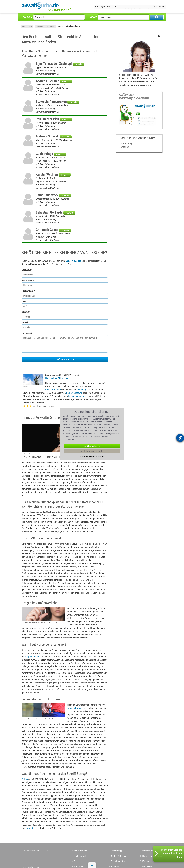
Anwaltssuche (27, 26)
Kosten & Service (119, 856)
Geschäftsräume (53, 390)
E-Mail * (26, 322)
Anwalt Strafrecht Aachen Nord (70, 26)
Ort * (24, 301)
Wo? (93, 17)
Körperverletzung (74, 393)
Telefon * (26, 312)
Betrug (25, 779)
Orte (114, 7)
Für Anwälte (158, 7)
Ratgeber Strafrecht (58, 378)
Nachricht (27, 333)
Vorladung (82, 390)
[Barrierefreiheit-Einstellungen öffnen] (180, 438)
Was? (28, 17)
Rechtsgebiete (103, 7)
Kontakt (79, 64)
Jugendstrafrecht (75, 708)
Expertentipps (126, 7)
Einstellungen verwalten (92, 451)
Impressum (148, 851)
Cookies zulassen (92, 446)
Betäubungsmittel (77, 396)
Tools (139, 7)
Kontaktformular (139, 82)
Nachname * (28, 280)
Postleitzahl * (28, 291)
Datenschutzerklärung (150, 856)
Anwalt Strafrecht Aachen (45, 26)
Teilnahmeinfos (118, 861)
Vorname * (27, 270)
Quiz (147, 7)
